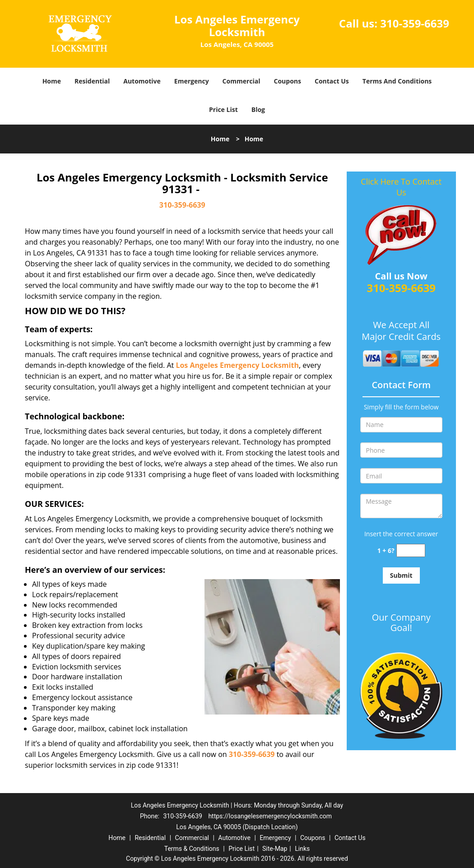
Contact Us (332, 81)
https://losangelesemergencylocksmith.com (270, 816)
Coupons (288, 81)
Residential (92, 81)
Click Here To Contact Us (401, 187)
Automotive (142, 81)
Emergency (192, 81)
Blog (258, 109)
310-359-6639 (415, 23)
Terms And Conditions (397, 81)
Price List (223, 109)
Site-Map (275, 849)
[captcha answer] (411, 550)
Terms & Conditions (192, 849)
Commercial (242, 81)
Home (52, 81)
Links (302, 849)
